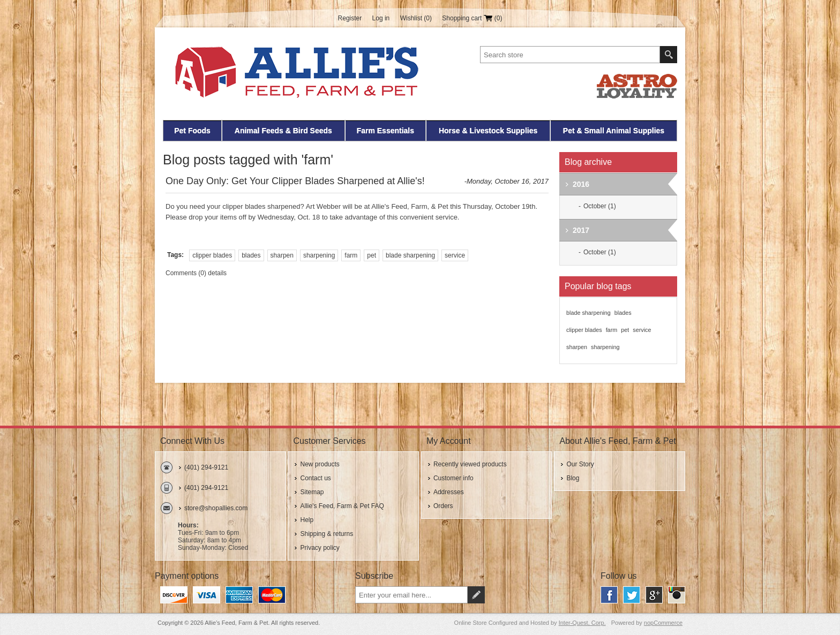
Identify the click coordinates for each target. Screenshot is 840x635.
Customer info (453, 478)
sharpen (282, 255)
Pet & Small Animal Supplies (614, 131)
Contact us (315, 478)
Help (307, 520)
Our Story (580, 464)
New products (320, 464)
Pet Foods (192, 131)
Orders (443, 506)
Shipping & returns (327, 534)
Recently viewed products (470, 464)
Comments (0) (186, 273)
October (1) (600, 206)
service (455, 255)
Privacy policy (320, 548)
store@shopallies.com (216, 508)
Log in (381, 18)
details (217, 273)
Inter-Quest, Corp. (582, 623)
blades (251, 255)
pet (372, 255)
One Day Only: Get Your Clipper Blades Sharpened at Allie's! (295, 181)
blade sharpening (410, 255)
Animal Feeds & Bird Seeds (283, 131)
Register (350, 18)
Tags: (175, 255)
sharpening (319, 255)
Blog (573, 478)
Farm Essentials (385, 131)
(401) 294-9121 (206, 467)
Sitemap (312, 492)
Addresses (449, 492)
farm (351, 255)
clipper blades (212, 255)
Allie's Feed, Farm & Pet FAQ (342, 506)
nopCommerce (663, 623)
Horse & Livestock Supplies (488, 131)
